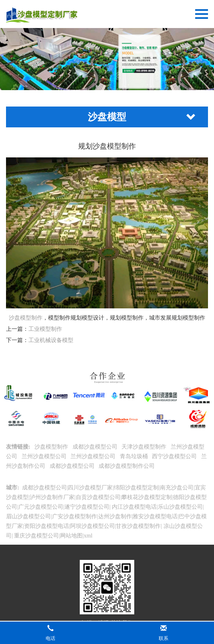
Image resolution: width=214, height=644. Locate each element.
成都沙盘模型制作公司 (127, 466)
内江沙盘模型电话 (133, 507)
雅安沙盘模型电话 (155, 516)
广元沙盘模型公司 (41, 507)
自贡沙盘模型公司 (98, 497)
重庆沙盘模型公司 (36, 536)
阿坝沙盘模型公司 (93, 526)
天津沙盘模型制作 (145, 447)
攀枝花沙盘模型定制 (147, 497)
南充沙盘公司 (177, 488)
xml (88, 536)
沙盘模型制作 (26, 318)
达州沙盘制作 (115, 516)
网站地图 (71, 536)
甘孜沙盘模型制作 (138, 526)
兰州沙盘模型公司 (45, 456)
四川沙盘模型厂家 (90, 488)
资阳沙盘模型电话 (46, 526)
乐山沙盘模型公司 (180, 507)
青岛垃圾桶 (135, 456)
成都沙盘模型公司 (96, 447)
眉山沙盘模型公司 (28, 516)
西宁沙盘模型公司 (175, 456)
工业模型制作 (45, 329)
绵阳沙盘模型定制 (136, 488)
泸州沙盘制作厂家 (52, 497)
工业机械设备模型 (51, 340)
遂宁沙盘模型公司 (87, 507)
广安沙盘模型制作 (75, 516)
